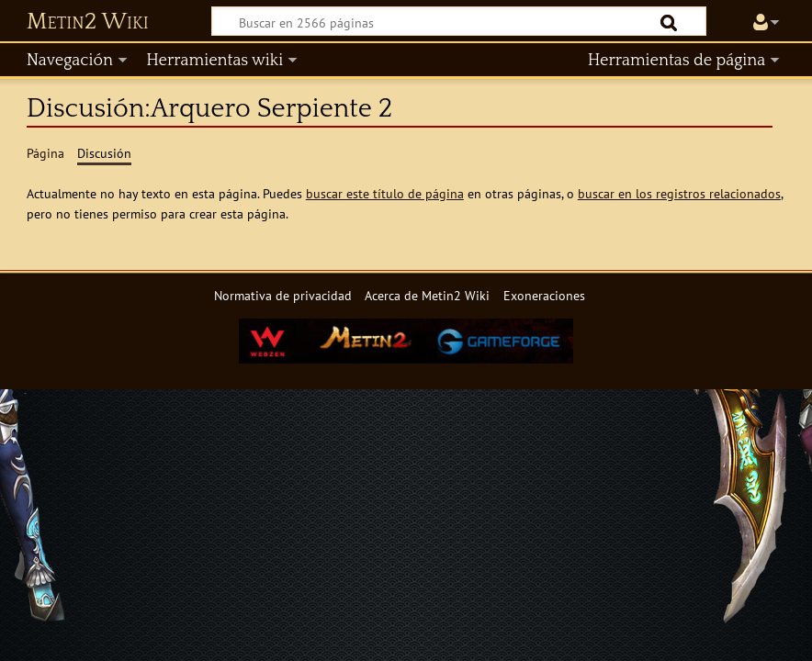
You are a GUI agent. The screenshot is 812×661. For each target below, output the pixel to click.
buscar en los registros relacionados (679, 193)
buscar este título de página (385, 193)
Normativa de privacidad (283, 295)
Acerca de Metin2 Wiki (427, 295)
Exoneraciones (544, 295)
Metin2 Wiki (88, 22)
